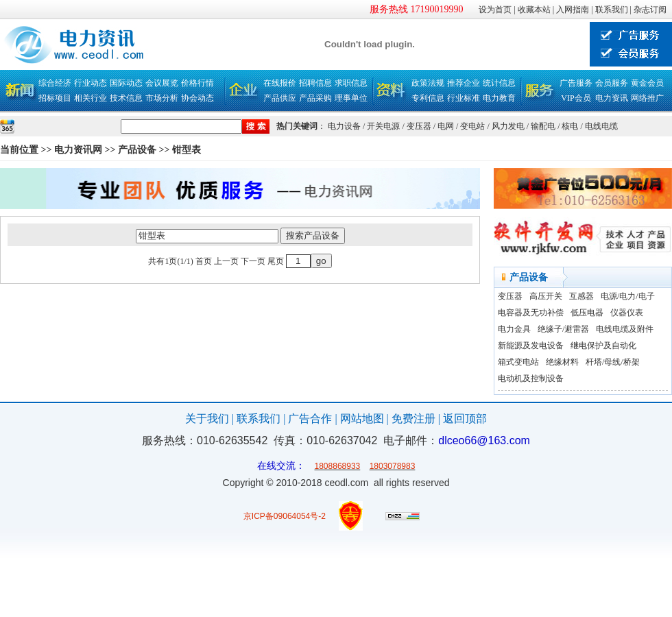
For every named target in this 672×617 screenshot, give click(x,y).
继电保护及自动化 (603, 346)
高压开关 (546, 296)
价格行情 (197, 83)
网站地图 (362, 419)
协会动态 (197, 98)
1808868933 (338, 466)
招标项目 (55, 98)
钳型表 (187, 150)
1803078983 (393, 466)
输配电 (543, 126)
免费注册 (413, 419)
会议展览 (162, 83)
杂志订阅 (650, 10)
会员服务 (612, 83)
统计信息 (499, 83)
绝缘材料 (562, 362)
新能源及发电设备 (531, 346)
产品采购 (315, 98)
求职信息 (351, 83)
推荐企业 (464, 83)
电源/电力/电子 (628, 296)
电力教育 (499, 98)
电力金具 (514, 329)
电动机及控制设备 (531, 378)
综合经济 (55, 83)
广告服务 (576, 83)
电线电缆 (601, 126)
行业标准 (464, 98)
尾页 (276, 261)
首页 (204, 261)
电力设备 (344, 126)
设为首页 (495, 10)
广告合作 (310, 419)
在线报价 (280, 83)
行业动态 (91, 83)
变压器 (419, 126)
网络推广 (647, 98)
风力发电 (508, 126)
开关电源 (383, 126)
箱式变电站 (518, 362)
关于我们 (207, 419)
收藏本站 (534, 10)
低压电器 (587, 313)
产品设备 (137, 150)
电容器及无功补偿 (531, 313)
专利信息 (428, 98)
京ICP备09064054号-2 (285, 516)
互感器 (581, 296)
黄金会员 (647, 83)
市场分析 (162, 98)
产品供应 (280, 98)
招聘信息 (315, 83)
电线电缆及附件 (625, 329)
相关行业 (91, 98)
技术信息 (126, 98)
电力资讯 (612, 98)
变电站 (472, 126)
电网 (446, 126)
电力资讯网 (78, 150)
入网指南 (573, 10)
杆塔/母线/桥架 (613, 362)
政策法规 (428, 83)
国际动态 (126, 83)
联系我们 (612, 10)
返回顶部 (465, 419)
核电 (570, 126)
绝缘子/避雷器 (563, 329)
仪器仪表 (627, 313)
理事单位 (351, 98)
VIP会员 (576, 98)
